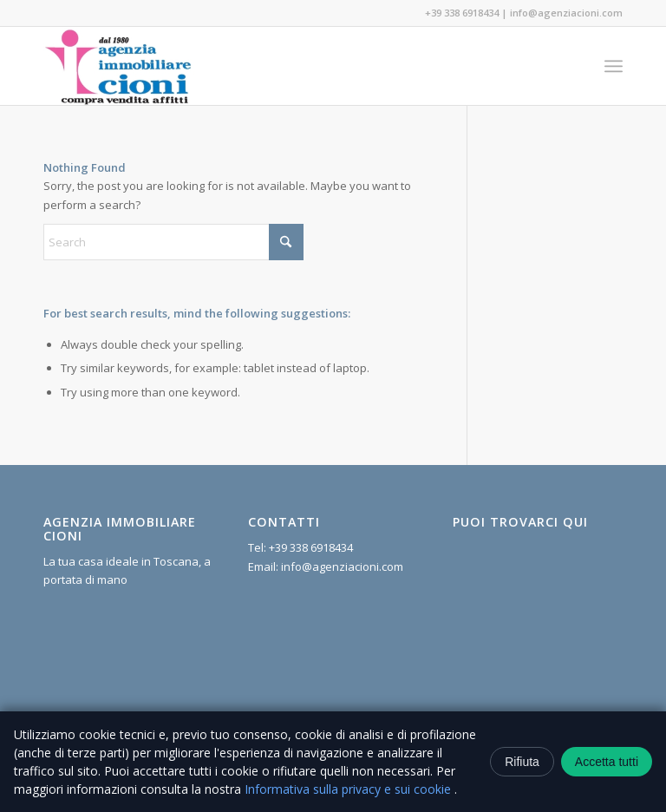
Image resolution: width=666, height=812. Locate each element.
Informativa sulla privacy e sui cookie (349, 789)
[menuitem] (614, 66)
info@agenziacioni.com (566, 13)
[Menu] (614, 66)
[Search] (173, 242)
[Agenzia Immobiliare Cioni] (119, 66)
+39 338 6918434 (462, 13)
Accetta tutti (607, 762)
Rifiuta (522, 762)
